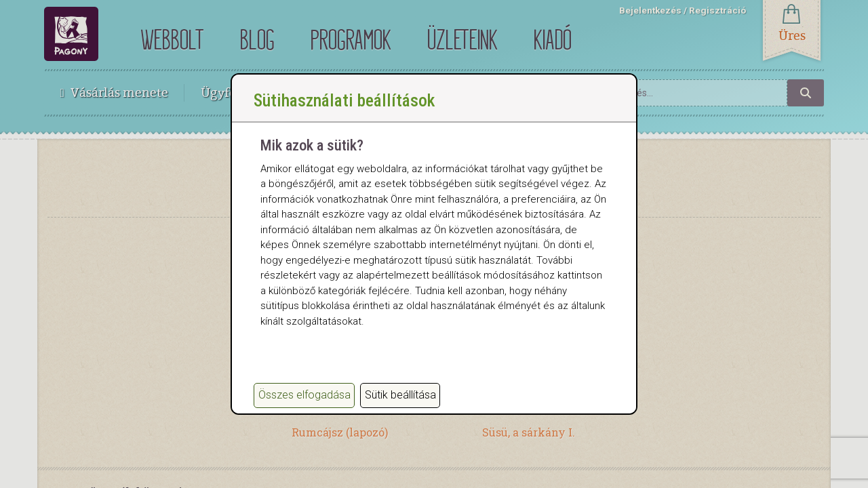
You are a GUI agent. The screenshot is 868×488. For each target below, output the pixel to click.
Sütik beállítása (400, 395)
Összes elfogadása (304, 395)
